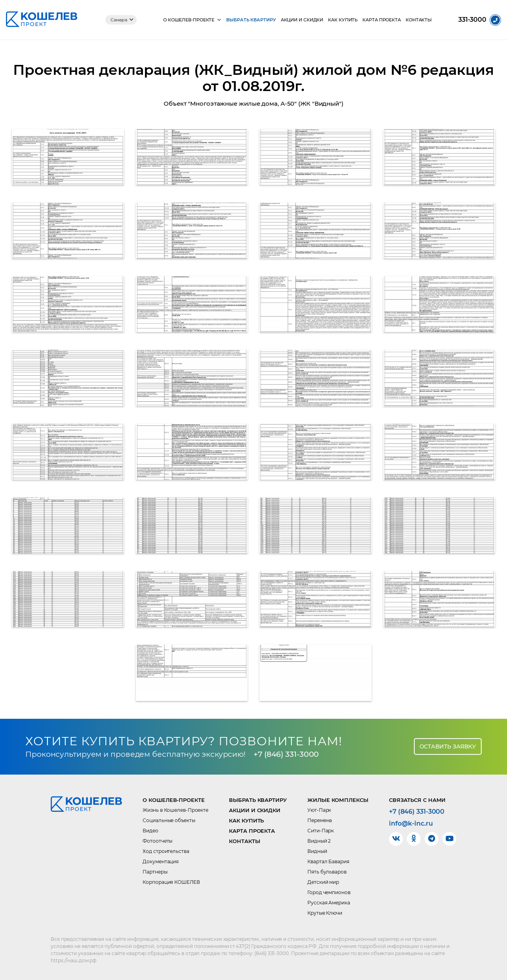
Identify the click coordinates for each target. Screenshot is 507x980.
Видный (317, 851)
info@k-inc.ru (411, 824)
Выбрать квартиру (251, 20)
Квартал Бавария (328, 861)
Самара (119, 20)
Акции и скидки (302, 20)
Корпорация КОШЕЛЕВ (171, 882)
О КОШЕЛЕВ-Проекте (189, 20)
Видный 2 (319, 841)
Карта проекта (382, 20)
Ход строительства (166, 851)
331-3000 (472, 20)
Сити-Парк (321, 831)
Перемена (320, 820)
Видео (151, 831)
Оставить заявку (448, 746)
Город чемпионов (329, 892)
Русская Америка (329, 903)
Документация (161, 861)
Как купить (343, 20)
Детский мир (323, 882)
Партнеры (155, 872)
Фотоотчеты (157, 841)
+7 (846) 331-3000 (286, 754)
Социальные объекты (169, 820)
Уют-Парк (319, 810)
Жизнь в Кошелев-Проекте (175, 810)
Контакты (419, 20)
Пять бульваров (327, 872)
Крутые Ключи (325, 913)
